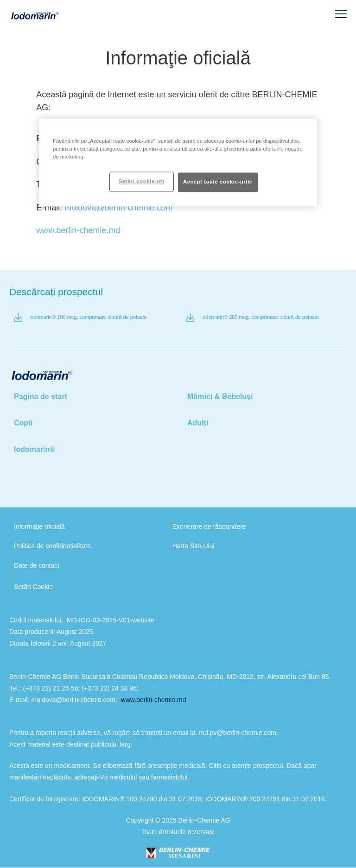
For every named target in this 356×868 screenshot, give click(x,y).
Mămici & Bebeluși (220, 396)
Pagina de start (41, 396)
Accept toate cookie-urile (218, 182)
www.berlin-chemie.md (78, 230)
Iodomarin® (35, 449)
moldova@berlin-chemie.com (118, 208)
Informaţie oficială (39, 526)
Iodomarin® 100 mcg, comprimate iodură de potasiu (88, 317)
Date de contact (37, 565)
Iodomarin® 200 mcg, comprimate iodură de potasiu (260, 317)
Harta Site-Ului (194, 546)
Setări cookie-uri (142, 182)
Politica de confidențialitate (52, 546)
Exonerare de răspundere (209, 526)
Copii (23, 423)
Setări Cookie (33, 587)
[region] (178, 162)
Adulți (198, 423)
